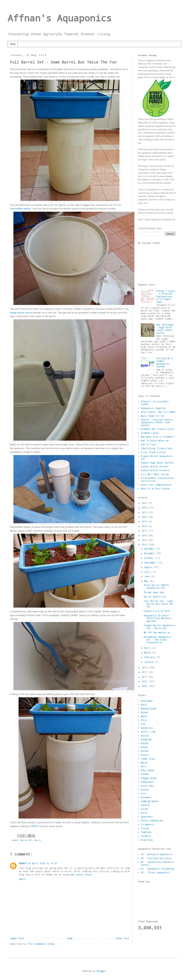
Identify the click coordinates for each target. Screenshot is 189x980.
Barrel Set (26, 840)
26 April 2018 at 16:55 (43, 863)
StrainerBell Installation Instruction (157, 479)
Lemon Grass (148, 759)
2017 (145, 531)
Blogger (101, 971)
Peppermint (147, 782)
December (150, 549)
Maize (144, 762)
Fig (143, 724)
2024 (145, 508)
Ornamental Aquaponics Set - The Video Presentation (158, 640)
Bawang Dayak (149, 708)
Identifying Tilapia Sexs (157, 448)
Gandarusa (147, 728)
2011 (145, 677)
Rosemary (146, 797)
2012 (145, 672)
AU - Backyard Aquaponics (157, 854)
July (148, 572)
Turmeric (146, 836)
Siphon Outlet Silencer (155, 470)
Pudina (145, 790)
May (147, 581)
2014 (145, 544)
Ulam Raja (147, 840)
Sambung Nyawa (149, 801)
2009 (145, 686)
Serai (144, 813)
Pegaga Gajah (149, 778)
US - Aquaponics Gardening (157, 869)
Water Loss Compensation (156, 485)
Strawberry (147, 824)
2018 (145, 526)
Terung (145, 828)
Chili (144, 720)
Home (13, 44)
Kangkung (146, 739)
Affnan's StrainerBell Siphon (155, 403)
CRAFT (35, 826)
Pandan (145, 774)
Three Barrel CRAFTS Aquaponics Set (156, 586)
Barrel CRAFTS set (155, 597)
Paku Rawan (147, 770)
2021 (145, 512)
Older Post (122, 938)
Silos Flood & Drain (153, 452)
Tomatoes (146, 832)
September (151, 562)
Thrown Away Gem (154, 592)
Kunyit (145, 755)
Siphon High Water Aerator (157, 463)
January (149, 662)
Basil (144, 704)
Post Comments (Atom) (42, 944)
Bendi (144, 716)
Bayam (144, 712)
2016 (145, 535)
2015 (145, 540)
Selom (144, 809)
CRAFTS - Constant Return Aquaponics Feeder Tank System (157, 422)
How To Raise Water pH (155, 440)
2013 (145, 667)
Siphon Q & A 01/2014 (157, 611)
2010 (145, 681)
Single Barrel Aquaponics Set (157, 457)
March (148, 653)
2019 (145, 521)
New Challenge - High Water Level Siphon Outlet (165, 329)
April (148, 648)
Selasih (145, 805)
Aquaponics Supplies (153, 408)
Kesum (144, 747)
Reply (22, 879)
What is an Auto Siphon (155, 488)
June (148, 576)
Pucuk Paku (147, 786)
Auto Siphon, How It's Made (158, 412)
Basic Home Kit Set (153, 416)
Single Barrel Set (19, 313)
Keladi (145, 743)
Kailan (145, 736)
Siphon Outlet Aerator (155, 466)
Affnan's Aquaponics (60, 18)
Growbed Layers (150, 433)
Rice (143, 793)
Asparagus (147, 701)
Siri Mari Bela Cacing (155, 474)
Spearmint (147, 817)
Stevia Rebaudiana (152, 820)
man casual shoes (81, 874)
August (149, 567)
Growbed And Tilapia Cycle (157, 429)
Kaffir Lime (148, 732)
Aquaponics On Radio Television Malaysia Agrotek (158, 618)
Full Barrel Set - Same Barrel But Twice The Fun (158, 604)
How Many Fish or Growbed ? (158, 437)
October (149, 558)
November (150, 553)
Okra (143, 766)
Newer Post (17, 938)
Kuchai (145, 751)
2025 (145, 503)
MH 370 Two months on (157, 632)
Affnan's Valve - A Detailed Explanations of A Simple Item (166, 296)
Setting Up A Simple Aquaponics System (164, 362)
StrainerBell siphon (20, 209)
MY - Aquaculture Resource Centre (157, 863)
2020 (145, 517)
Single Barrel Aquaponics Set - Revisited (160, 627)
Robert (23, 863)
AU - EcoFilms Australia (156, 858)
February (150, 657)
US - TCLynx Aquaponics (155, 872)
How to (37, 840)
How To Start (149, 444)
